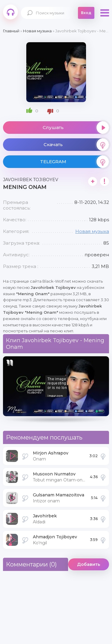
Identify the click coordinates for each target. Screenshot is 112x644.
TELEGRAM (75, 162)
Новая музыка (92, 231)
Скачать (76, 145)
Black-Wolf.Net (10, 12)
